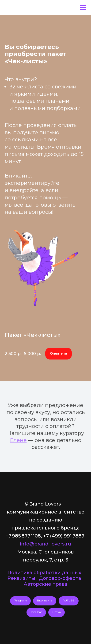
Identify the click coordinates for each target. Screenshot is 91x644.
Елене (18, 440)
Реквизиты (21, 578)
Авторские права (45, 584)
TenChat (36, 612)
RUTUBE (69, 600)
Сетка (57, 612)
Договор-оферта (60, 578)
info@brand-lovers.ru (45, 544)
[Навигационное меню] (83, 8)
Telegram (20, 600)
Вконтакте (45, 600)
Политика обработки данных (44, 573)
